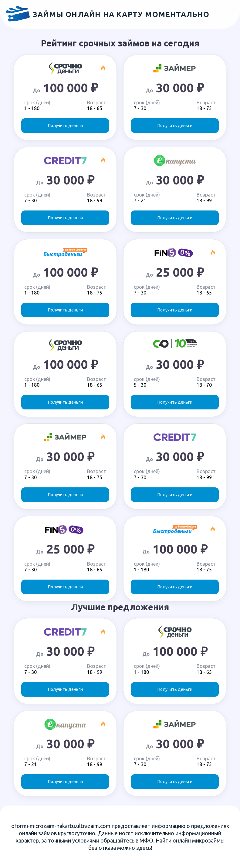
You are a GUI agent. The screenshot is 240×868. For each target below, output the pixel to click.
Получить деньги (65, 126)
